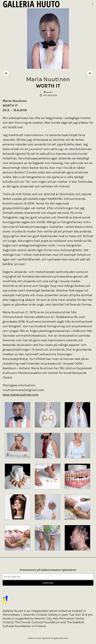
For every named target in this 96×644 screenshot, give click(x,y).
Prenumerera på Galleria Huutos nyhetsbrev (48, 570)
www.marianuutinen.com (21, 395)
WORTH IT (48, 86)
